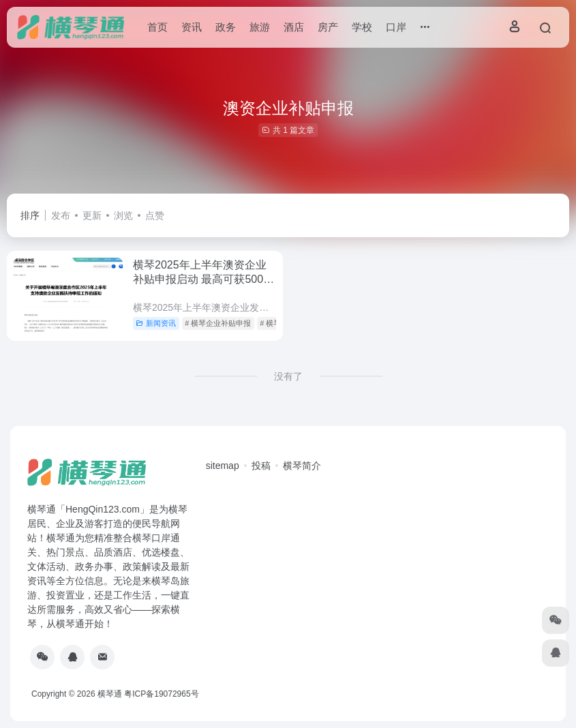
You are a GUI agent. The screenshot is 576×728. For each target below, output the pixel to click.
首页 (157, 27)
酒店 (294, 27)
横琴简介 (302, 466)
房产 (328, 27)
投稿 (261, 466)
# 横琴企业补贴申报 (218, 323)
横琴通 (110, 694)
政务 (226, 27)
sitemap (223, 466)
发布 (61, 215)
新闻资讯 (156, 323)
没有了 (288, 376)
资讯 (192, 27)
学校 (362, 27)
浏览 (123, 215)
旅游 (260, 27)
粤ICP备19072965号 (161, 694)
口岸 (396, 27)
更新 (92, 215)
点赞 (155, 215)
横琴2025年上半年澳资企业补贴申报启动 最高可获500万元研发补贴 (203, 279)
